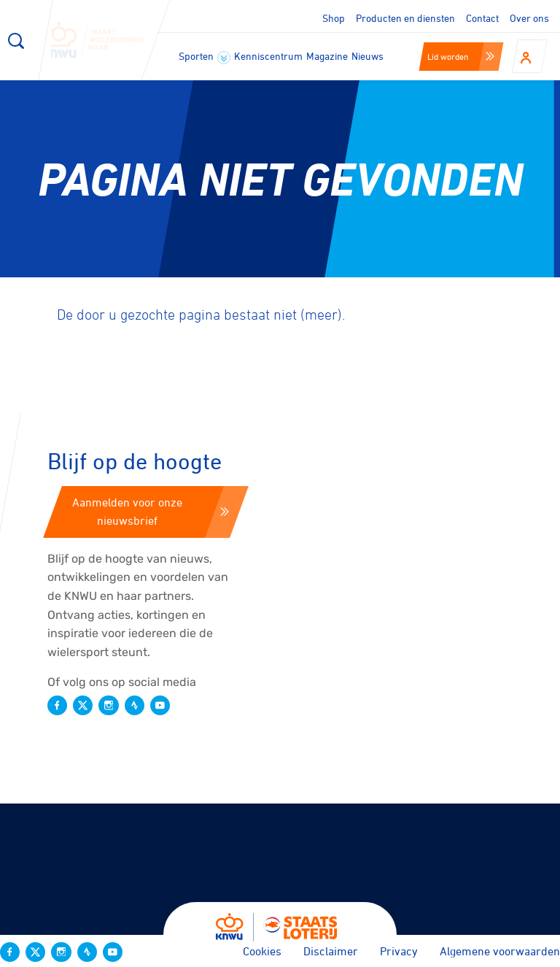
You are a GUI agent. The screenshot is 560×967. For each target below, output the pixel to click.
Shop (334, 18)
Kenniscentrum (268, 56)
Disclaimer (331, 951)
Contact (482, 18)
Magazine (327, 56)
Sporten (205, 57)
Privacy (399, 951)
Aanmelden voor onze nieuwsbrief (151, 512)
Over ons (529, 18)
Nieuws (367, 56)
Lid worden (461, 56)
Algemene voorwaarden (500, 951)
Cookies (262, 951)
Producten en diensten (405, 18)
